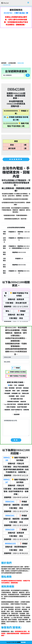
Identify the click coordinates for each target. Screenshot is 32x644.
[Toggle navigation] (28, 3)
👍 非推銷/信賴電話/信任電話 (16, 372)
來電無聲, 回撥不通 (23, 404)
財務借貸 (21, 385)
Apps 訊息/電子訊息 (9, 404)
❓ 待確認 (16, 368)
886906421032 (10, 544)
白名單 (22, 396)
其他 (10, 385)
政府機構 (11, 396)
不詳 (15, 385)
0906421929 (10, 530)
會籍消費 (7, 391)
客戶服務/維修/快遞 (16, 399)
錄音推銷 (16, 414)
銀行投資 (18, 388)
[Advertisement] (16, 46)
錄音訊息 (23, 402)
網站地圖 (23, 642)
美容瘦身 (25, 388)
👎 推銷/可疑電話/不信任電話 (16, 376)
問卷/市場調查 (10, 407)
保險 (18, 391)
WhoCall (5, 3)
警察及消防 (25, 393)
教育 (13, 391)
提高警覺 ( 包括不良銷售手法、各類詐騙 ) (16, 411)
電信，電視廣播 (9, 388)
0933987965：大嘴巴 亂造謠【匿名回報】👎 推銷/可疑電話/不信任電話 (16, 13)
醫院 (17, 396)
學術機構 (7, 393)
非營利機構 (24, 391)
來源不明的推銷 (21, 407)
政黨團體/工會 (15, 393)
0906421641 (10, 502)
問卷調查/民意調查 (12, 402)
